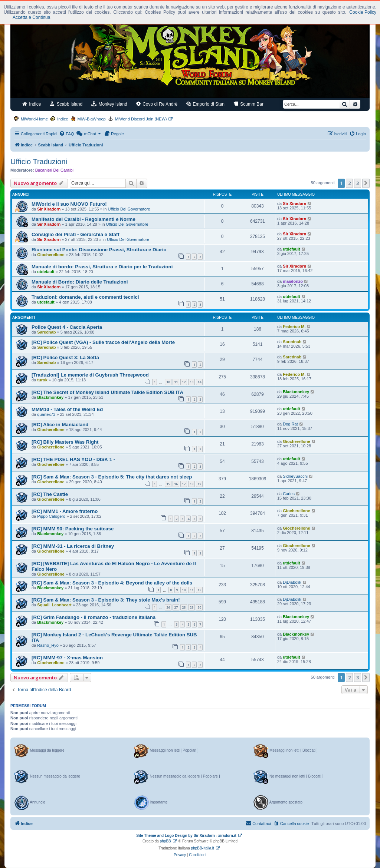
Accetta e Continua (31, 17)
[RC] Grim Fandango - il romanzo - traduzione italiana (94, 617)
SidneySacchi (295, 476)
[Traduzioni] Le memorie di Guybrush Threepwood (90, 375)
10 (168, 382)
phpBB (166, 841)
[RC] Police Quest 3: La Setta (65, 357)
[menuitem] (66, 134)
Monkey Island (109, 104)
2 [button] (349, 183)
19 (199, 484)
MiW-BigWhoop (92, 119)
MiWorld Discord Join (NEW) (141, 119)
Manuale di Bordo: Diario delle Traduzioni (80, 282)
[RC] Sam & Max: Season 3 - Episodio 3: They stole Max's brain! (106, 600)
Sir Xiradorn (49, 209)
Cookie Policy (363, 12)
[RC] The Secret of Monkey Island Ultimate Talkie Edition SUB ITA (107, 392)
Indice (32, 104)
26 (168, 607)
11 (176, 382)
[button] (366, 183)
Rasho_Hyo (48, 645)
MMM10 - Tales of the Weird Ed (67, 409)
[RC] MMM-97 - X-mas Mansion (67, 658)
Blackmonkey (50, 397)
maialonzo (293, 281)
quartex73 (46, 414)
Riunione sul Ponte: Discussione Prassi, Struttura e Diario (99, 250)
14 (199, 382)
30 (199, 607)
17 (184, 484)
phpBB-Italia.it (203, 848)
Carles (289, 494)
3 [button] (358, 183)
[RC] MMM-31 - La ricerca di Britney (73, 546)
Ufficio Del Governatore (129, 209)
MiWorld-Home (34, 119)
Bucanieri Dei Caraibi (54, 170)
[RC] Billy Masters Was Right (65, 442)
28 (184, 607)
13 (191, 382)
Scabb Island (66, 104)
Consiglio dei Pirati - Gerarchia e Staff (76, 234)
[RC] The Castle (50, 494)
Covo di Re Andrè (157, 104)
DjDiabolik (292, 582)
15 (168, 484)
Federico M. (294, 327)
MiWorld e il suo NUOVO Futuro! (69, 204)
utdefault (291, 249)
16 (176, 484)
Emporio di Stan (205, 104)
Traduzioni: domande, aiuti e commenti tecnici (85, 297)
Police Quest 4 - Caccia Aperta (67, 327)
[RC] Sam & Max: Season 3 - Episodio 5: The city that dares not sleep (112, 477)
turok (42, 380)
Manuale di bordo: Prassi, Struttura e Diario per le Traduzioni (102, 267)
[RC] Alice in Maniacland (60, 425)
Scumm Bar (248, 104)
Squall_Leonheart (54, 605)
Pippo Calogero (51, 516)
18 (191, 484)
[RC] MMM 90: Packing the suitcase (73, 529)
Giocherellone (51, 255)
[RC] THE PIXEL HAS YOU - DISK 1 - (73, 459)
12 (184, 382)
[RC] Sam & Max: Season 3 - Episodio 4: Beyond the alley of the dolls (112, 583)
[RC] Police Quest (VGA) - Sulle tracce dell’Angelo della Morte (103, 342)
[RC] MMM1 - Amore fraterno (65, 511)
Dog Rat (290, 424)
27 (176, 607)
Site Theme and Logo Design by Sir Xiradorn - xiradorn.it (186, 836)
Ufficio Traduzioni (39, 162)
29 (191, 607)
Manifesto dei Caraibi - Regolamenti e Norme (83, 219)
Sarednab (46, 332)
